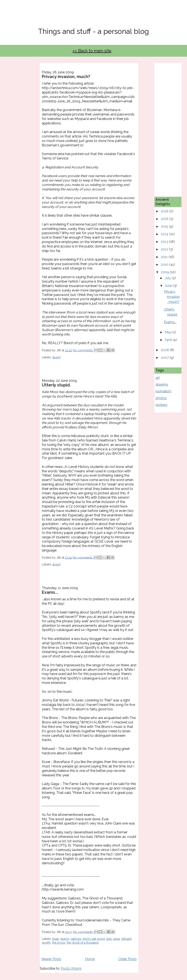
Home (90, 959)
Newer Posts (51, 959)
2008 (165, 350)
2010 (165, 265)
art (158, 378)
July (168, 278)
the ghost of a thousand (83, 943)
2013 (165, 242)
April (169, 340)
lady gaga (113, 939)
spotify (46, 943)
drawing (162, 384)
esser (56, 939)
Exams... (50, 592)
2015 (165, 226)
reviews (161, 405)
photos (161, 398)
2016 (165, 219)
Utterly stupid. (56, 385)
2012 (165, 249)
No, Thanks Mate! (94, 16)
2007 (165, 358)
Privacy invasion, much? (66, 77)
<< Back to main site (92, 51)
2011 (165, 257)
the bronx (59, 943)
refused (126, 939)
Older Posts (128, 959)
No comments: (83, 350)
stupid (56, 357)
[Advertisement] (171, 126)
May (169, 332)
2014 (165, 234)
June (169, 286)
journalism (163, 391)
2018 (165, 211)
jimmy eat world (94, 939)
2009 (165, 272)
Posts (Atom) (71, 968)
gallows (76, 939)
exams (65, 939)
